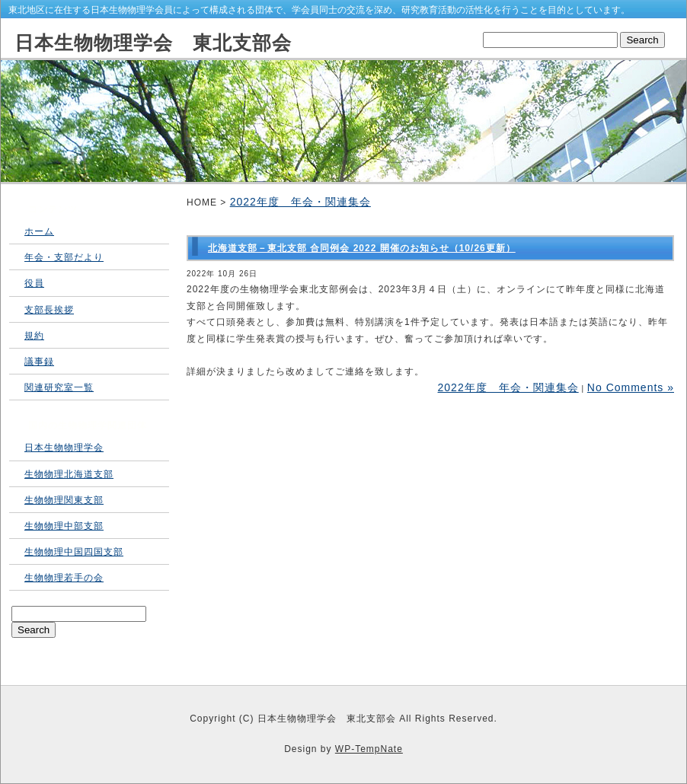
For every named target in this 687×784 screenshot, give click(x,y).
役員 (34, 283)
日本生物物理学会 (64, 448)
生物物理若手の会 (64, 578)
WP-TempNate (369, 749)
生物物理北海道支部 (69, 474)
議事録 (39, 362)
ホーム (39, 231)
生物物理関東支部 (64, 500)
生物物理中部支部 (64, 526)
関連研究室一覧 (59, 387)
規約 (34, 336)
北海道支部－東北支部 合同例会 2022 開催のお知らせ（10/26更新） (362, 248)
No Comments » (631, 387)
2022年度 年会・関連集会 (300, 202)
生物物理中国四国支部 (74, 552)
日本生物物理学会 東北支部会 (153, 43)
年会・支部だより (64, 257)
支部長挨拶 (49, 310)
